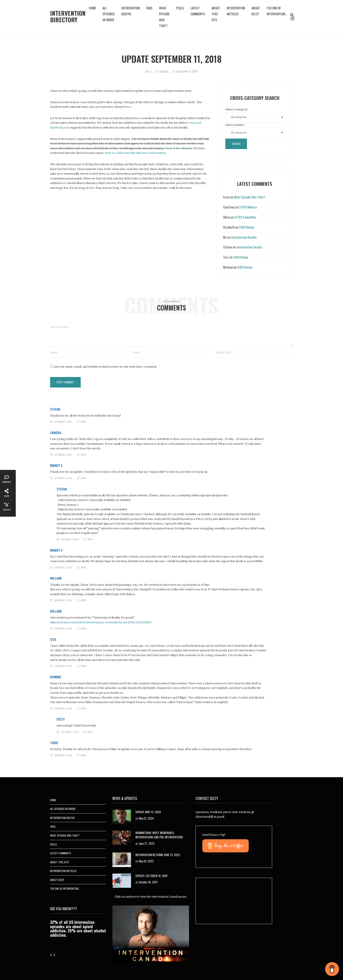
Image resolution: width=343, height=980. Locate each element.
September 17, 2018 (70, 732)
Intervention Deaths (131, 11)
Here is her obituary (179, 148)
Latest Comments (198, 11)
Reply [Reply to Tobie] (83, 755)
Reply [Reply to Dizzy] (90, 732)
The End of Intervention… (277, 11)
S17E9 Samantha (245, 217)
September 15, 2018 (63, 628)
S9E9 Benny (247, 227)
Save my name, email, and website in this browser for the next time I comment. (105, 367)
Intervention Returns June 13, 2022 (158, 855)
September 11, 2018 (63, 422)
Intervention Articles (236, 11)
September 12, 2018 (63, 455)
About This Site (216, 14)
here (128, 107)
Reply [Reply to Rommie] (84, 708)
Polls (180, 8)
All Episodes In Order (109, 14)
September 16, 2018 (63, 708)
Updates (164, 71)
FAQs (149, 8)
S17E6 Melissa (248, 207)
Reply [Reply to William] (84, 600)
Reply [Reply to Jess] (84, 666)
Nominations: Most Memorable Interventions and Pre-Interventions (159, 835)
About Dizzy (256, 11)
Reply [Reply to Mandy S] (84, 478)
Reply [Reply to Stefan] (83, 422)
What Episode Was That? (164, 17)
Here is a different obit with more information (135, 153)
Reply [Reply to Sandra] (84, 455)
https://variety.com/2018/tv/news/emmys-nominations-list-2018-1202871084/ (101, 622)
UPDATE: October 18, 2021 (151, 876)
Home (92, 8)
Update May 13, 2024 (148, 812)
